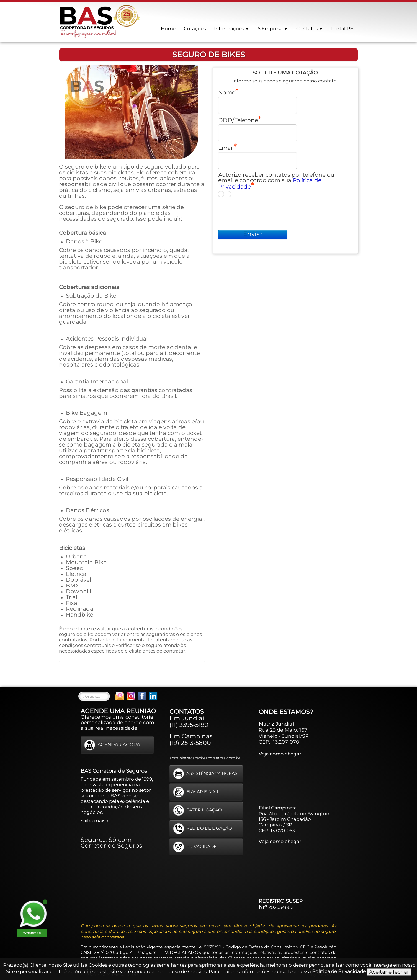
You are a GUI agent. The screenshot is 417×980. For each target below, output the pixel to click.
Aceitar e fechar (389, 972)
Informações (231, 28)
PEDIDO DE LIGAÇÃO (203, 829)
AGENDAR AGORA (112, 745)
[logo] (101, 21)
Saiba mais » (95, 821)
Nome (227, 92)
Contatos (310, 28)
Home (168, 28)
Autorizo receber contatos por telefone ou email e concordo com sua (276, 181)
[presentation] (260, 211)
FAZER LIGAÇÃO (197, 810)
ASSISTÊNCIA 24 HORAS (205, 774)
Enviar (253, 234)
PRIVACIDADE (195, 847)
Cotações (195, 28)
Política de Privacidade (339, 971)
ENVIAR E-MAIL (196, 792)
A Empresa (272, 28)
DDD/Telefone (238, 120)
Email (226, 148)
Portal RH (343, 28)
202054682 (281, 907)
